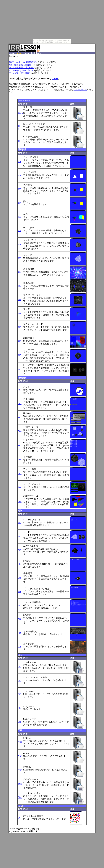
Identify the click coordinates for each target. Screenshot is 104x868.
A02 (20, 404)
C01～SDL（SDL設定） (20, 73)
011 (19, 300)
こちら (55, 79)
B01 (20, 523)
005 (19, 217)
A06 (20, 460)
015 (19, 355)
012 (19, 313)
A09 (20, 501)
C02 (20, 680)
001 (19, 162)
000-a (20, 113)
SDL (20, 655)
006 (19, 231)
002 (19, 175)
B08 (20, 619)
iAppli (21, 806)
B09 (20, 633)
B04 (20, 564)
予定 (20, 730)
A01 (20, 390)
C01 (20, 667)
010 (19, 286)
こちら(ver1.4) (80, 89)
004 (19, 203)
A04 (20, 431)
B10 (20, 647)
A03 (20, 417)
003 (19, 189)
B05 (20, 578)
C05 (20, 722)
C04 (20, 708)
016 (19, 369)
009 (19, 272)
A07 (20, 473)
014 (19, 341)
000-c (20, 141)
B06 (20, 592)
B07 (20, 605)
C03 (20, 694)
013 (19, 327)
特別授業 (22, 378)
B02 (20, 536)
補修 (20, 511)
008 (19, 258)
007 (19, 244)
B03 (20, 550)
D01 (20, 818)
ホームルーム (24, 100)
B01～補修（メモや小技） (21, 70)
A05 (20, 445)
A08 (20, 487)
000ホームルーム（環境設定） (23, 62)
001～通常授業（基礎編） (21, 65)
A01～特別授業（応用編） (21, 68)
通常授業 (22, 150)
